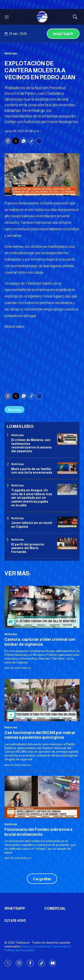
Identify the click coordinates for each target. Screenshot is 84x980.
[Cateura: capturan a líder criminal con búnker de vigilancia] (42, 607)
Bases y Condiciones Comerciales (45, 946)
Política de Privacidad (19, 950)
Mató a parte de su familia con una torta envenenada (32, 471)
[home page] (42, 17)
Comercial (55, 908)
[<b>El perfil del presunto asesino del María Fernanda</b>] (67, 544)
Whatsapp (63, 34)
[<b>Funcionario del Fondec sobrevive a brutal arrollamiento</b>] (42, 797)
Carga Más (42, 879)
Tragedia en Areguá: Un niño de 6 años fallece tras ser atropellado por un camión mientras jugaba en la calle (32, 498)
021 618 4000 (15, 921)
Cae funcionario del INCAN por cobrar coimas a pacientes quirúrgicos (40, 735)
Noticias (11, 53)
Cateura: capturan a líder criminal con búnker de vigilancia (40, 642)
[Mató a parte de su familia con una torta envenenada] (67, 468)
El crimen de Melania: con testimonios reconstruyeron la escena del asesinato (31, 446)
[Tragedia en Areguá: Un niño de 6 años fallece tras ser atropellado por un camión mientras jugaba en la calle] (67, 489)
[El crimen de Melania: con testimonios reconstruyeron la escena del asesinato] (67, 439)
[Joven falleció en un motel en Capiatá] (67, 522)
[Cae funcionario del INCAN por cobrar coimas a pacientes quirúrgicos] (42, 700)
